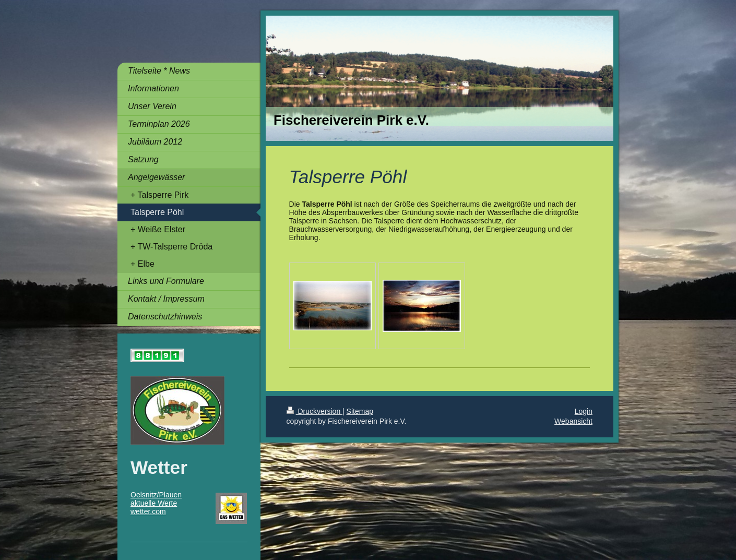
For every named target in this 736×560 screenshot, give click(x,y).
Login (584, 411)
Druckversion (314, 411)
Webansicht (573, 421)
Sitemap (360, 411)
